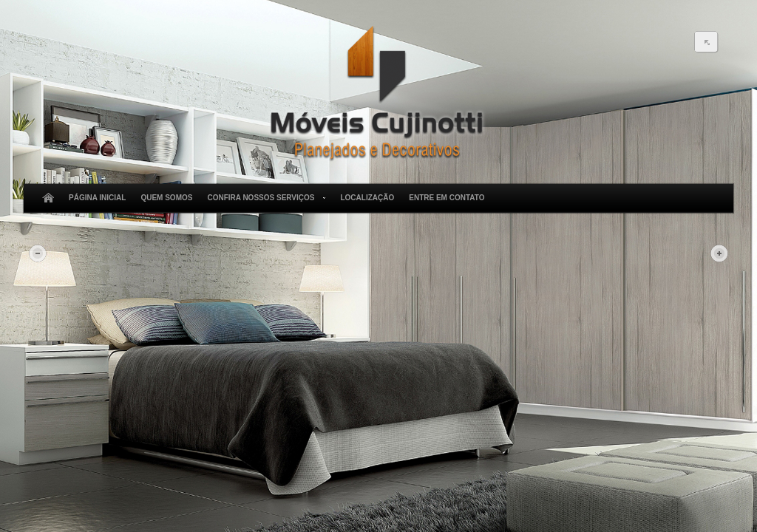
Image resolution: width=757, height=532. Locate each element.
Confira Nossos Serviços (264, 198)
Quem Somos (166, 198)
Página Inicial (97, 198)
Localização (367, 198)
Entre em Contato (447, 198)
